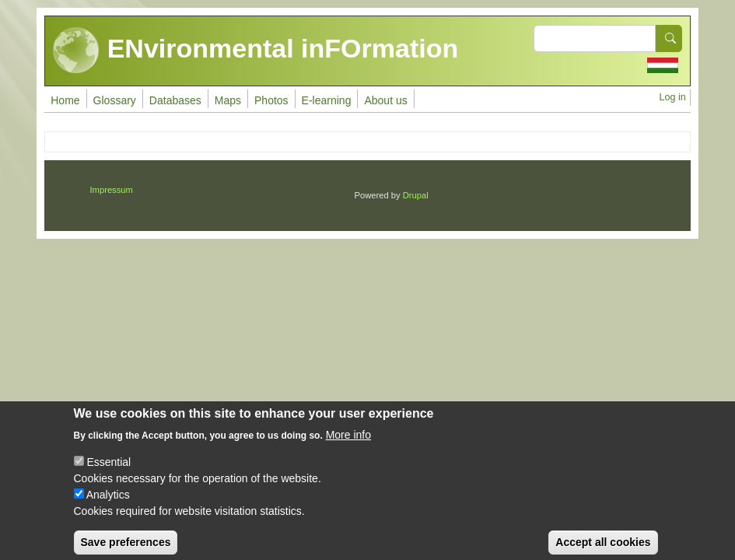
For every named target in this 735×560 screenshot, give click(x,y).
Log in (672, 97)
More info (348, 444)
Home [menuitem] (65, 100)
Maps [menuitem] (228, 100)
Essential (108, 471)
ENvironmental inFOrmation (255, 51)
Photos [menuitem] (271, 100)
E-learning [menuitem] (327, 100)
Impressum (112, 190)
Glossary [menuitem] (115, 100)
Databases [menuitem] (175, 100)
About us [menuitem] (385, 100)
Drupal (416, 195)
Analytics (108, 504)
